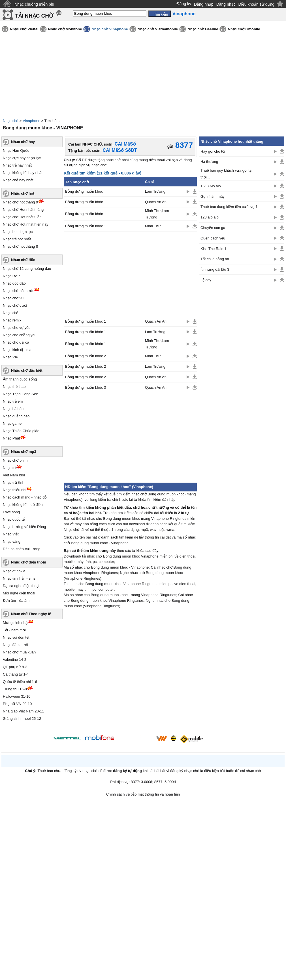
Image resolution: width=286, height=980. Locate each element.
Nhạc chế (10, 313)
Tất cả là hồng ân (215, 259)
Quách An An (156, 202)
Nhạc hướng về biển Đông (24, 527)
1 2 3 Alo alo (211, 186)
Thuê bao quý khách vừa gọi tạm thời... (228, 174)
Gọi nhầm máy (213, 196)
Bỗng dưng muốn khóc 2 (86, 356)
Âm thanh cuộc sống (20, 379)
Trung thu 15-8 (15, 689)
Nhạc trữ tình (14, 482)
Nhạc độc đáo (14, 283)
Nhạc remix (12, 320)
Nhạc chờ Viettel (24, 29)
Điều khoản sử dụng (256, 4)
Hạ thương (209, 162)
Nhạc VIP (11, 357)
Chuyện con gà (213, 228)
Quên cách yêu (213, 238)
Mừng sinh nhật (16, 623)
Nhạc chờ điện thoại (28, 562)
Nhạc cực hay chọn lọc (22, 158)
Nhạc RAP (11, 276)
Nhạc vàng (12, 541)
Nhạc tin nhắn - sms (19, 578)
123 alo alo (210, 217)
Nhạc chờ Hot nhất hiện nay (26, 224)
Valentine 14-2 (15, 660)
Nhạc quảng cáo (16, 416)
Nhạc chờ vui (14, 298)
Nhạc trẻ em (13, 401)
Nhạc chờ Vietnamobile (158, 29)
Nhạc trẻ (10, 468)
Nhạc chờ (11, 121)
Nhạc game (12, 423)
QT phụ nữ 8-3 (15, 667)
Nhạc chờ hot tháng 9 (20, 202)
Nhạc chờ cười (15, 305)
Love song (11, 512)
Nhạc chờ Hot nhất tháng (23, 210)
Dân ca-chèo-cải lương (22, 549)
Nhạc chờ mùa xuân (19, 652)
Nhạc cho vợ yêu (17, 328)
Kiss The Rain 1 (214, 249)
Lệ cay (206, 280)
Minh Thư (153, 226)
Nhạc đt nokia (14, 571)
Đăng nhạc (226, 4)
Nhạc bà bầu (13, 409)
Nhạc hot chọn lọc (18, 232)
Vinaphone (31, 121)
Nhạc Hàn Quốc (16, 151)
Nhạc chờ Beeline (203, 29)
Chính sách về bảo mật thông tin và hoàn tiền (143, 794)
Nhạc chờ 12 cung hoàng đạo (27, 269)
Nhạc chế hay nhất (18, 180)
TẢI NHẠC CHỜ (34, 16)
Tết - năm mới (14, 630)
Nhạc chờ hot (23, 193)
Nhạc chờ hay (23, 142)
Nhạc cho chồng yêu (20, 335)
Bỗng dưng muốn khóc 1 (86, 226)
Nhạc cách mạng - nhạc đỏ (25, 497)
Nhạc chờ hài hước (19, 291)
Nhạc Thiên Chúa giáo (21, 431)
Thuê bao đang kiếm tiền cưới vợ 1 (229, 207)
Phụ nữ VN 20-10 (17, 704)
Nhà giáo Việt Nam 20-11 (24, 711)
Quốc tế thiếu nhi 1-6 (20, 682)
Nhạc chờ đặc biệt (27, 370)
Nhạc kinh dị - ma (17, 350)
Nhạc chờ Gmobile (244, 29)
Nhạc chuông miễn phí (34, 4)
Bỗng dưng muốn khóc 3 (86, 387)
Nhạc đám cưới (15, 645)
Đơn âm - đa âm (16, 601)
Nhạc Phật (11, 438)
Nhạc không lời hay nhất (23, 173)
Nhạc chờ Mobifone (65, 29)
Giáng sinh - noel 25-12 (22, 719)
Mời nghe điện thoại (19, 593)
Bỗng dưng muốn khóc (84, 191)
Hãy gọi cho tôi (213, 151)
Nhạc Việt (11, 534)
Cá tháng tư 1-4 (16, 674)
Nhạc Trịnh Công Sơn (21, 394)
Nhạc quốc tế (14, 519)
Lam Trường (155, 191)
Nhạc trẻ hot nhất (17, 239)
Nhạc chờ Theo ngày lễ (31, 614)
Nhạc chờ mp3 (24, 452)
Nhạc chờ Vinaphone (110, 29)
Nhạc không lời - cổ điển (23, 505)
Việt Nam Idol (14, 475)
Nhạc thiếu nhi (15, 490)
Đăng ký (184, 4)
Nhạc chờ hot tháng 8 (20, 246)
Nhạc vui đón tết (16, 637)
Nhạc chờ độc (23, 260)
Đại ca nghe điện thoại (21, 586)
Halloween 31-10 (17, 696)
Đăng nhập (204, 4)
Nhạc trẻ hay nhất (17, 165)
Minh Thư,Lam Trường (157, 214)
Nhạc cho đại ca (16, 342)
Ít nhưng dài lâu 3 (215, 269)
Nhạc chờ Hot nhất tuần (22, 217)
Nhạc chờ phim (15, 460)
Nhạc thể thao (14, 387)
